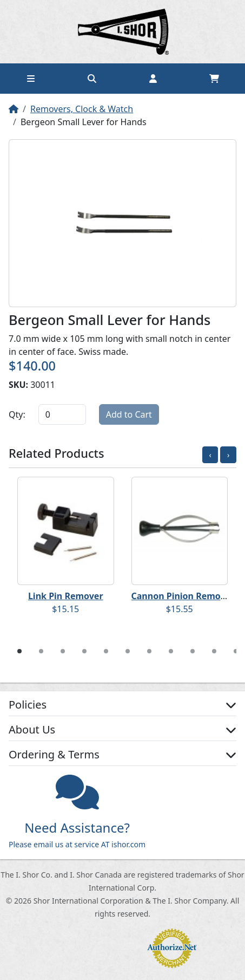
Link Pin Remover (66, 596)
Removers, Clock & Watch (82, 109)
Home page (123, 32)
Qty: (17, 414)
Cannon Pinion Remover (183, 596)
